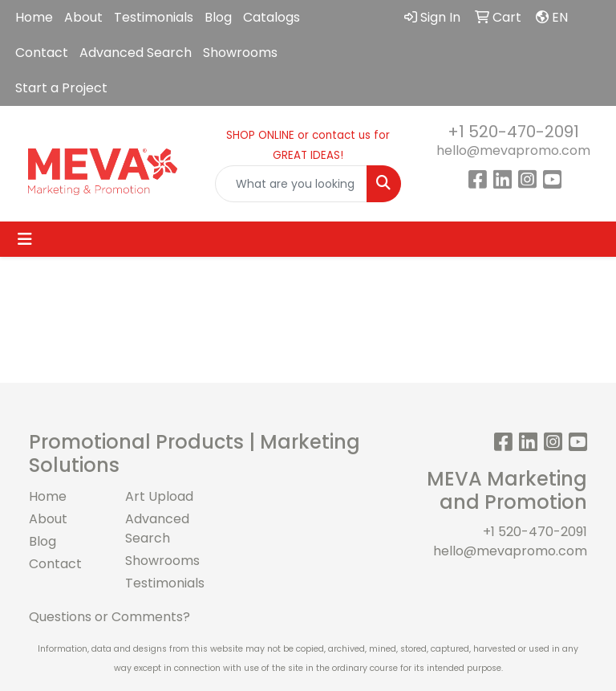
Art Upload (159, 496)
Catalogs (272, 17)
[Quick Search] (291, 184)
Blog (218, 17)
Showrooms (240, 53)
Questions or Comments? (109, 617)
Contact (42, 53)
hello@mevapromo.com (513, 150)
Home (34, 17)
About (83, 17)
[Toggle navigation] (25, 239)
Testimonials (154, 17)
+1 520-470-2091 (513, 132)
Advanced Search (136, 53)
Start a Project (61, 88)
